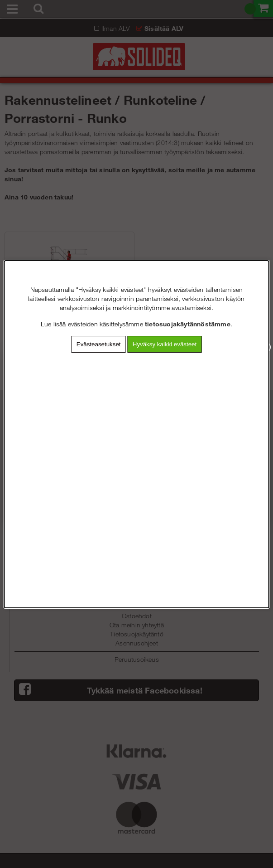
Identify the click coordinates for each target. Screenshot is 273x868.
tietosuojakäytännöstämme (188, 324)
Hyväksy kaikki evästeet (165, 344)
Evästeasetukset (99, 344)
